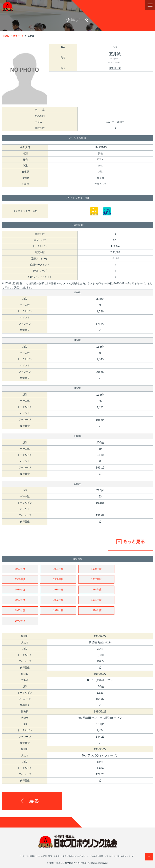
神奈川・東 (115, 68)
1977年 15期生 (115, 122)
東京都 (101, 178)
